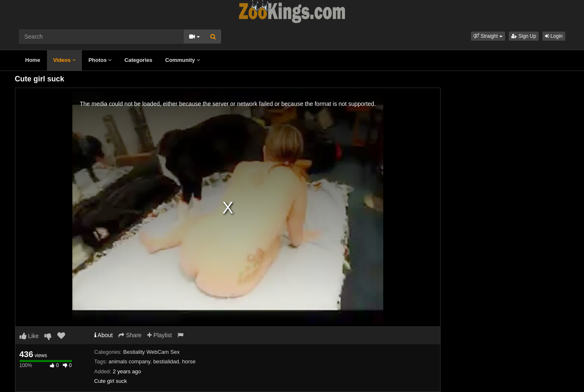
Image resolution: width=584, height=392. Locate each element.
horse (189, 361)
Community (183, 60)
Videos (64, 60)
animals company (129, 361)
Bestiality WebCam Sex (152, 352)
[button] (488, 36)
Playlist (159, 335)
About (104, 335)
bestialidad (166, 361)
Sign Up (524, 36)
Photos (100, 60)
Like (29, 336)
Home (33, 60)
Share (130, 335)
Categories (138, 60)
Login (554, 36)
